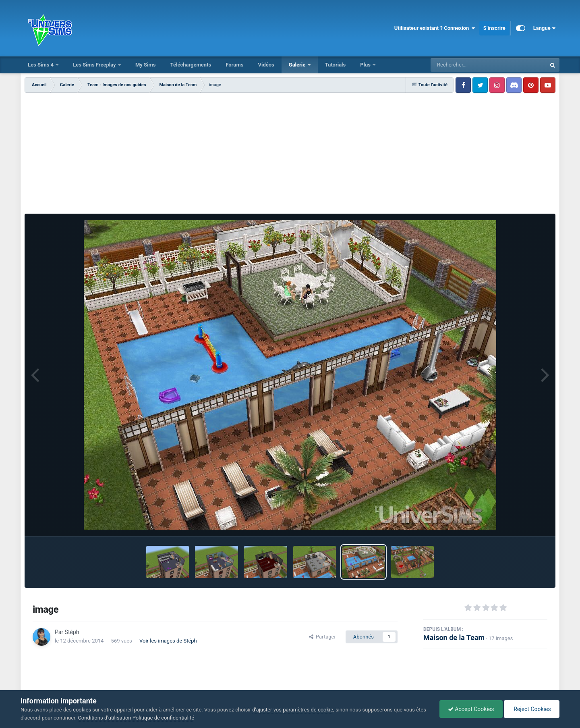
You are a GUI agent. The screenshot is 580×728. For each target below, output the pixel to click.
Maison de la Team (454, 638)
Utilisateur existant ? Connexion (435, 28)
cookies (82, 710)
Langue (544, 28)
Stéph (72, 632)
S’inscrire (494, 28)
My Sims (146, 65)
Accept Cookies (471, 709)
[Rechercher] (466, 65)
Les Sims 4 (41, 65)
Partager (322, 637)
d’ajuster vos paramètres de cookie (293, 710)
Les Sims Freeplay (95, 65)
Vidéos (266, 65)
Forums (234, 65)
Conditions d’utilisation (104, 718)
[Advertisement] (290, 153)
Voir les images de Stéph (168, 641)
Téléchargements (191, 65)
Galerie (298, 65)
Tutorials (336, 65)
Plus (366, 65)
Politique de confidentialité (163, 718)
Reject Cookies (532, 709)
